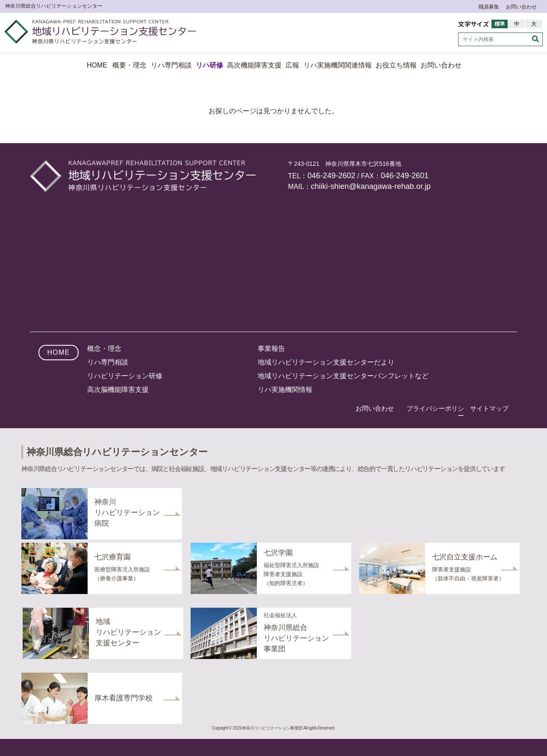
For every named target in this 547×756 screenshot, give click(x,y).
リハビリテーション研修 (125, 376)
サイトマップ (489, 408)
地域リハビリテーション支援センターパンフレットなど (343, 376)
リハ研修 (209, 65)
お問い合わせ (521, 7)
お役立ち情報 (396, 65)
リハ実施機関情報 (285, 390)
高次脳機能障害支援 (118, 390)
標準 (500, 24)
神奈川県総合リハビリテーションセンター (54, 6)
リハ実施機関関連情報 (338, 65)
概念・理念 (104, 349)
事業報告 (271, 349)
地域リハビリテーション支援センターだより (326, 362)
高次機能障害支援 (254, 65)
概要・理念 (129, 65)
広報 (292, 65)
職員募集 (489, 7)
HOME (97, 65)
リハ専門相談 (171, 65)
